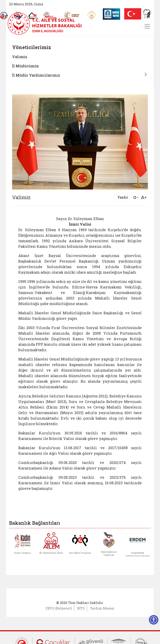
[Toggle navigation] (147, 26)
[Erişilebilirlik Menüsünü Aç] (154, 620)
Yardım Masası (102, 608)
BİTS (81, 608)
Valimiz (20, 57)
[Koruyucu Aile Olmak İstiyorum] (33, 16)
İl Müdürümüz (26, 66)
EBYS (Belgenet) (59, 608)
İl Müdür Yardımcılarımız (36, 75)
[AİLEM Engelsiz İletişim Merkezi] (50, 16)
